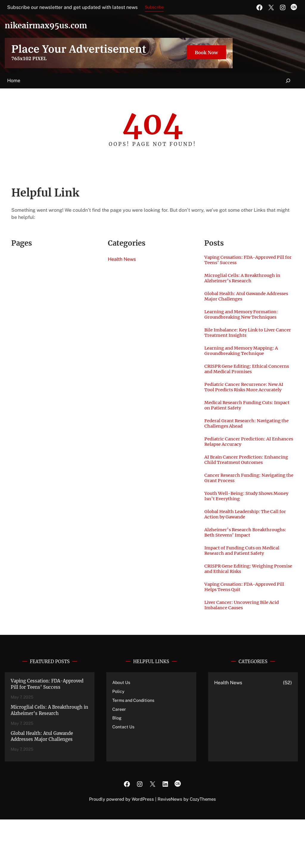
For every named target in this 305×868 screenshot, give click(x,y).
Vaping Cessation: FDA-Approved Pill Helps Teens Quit (245, 633)
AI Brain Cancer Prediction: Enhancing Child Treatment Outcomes (238, 486)
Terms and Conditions (135, 749)
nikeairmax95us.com (54, 25)
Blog (117, 766)
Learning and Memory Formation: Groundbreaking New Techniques (246, 320)
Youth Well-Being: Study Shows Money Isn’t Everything (243, 529)
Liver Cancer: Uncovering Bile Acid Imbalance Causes (247, 653)
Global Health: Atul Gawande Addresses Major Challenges (239, 300)
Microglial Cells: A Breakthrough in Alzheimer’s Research (248, 280)
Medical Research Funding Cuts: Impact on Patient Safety (243, 424)
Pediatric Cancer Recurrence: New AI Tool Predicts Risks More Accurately (246, 402)
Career (119, 758)
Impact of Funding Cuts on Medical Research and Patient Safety (247, 594)
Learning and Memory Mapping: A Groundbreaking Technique (246, 359)
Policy (119, 740)
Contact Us (124, 775)
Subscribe (154, 7)
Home (14, 81)
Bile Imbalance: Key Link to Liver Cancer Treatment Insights (245, 339)
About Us (122, 731)
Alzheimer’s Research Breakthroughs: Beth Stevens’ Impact (241, 571)
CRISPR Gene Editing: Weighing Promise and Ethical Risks (243, 614)
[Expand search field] (288, 81)
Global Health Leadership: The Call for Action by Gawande (247, 548)
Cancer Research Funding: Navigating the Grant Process (240, 509)
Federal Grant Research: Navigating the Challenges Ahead (248, 444)
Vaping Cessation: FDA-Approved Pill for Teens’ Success (245, 261)
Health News (122, 259)
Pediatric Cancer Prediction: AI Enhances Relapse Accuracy (242, 464)
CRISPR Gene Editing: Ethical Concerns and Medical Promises (243, 379)
